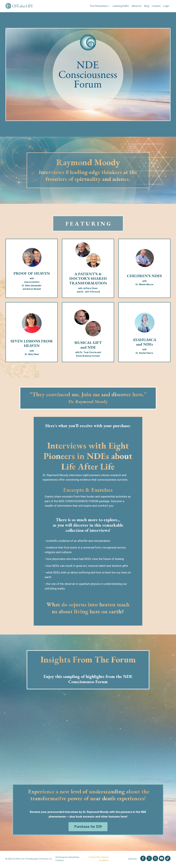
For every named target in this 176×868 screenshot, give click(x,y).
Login (166, 6)
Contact (156, 6)
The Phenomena (100, 6)
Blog (147, 6)
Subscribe (132, 860)
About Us (137, 6)
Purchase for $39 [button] (88, 828)
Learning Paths (121, 6)
